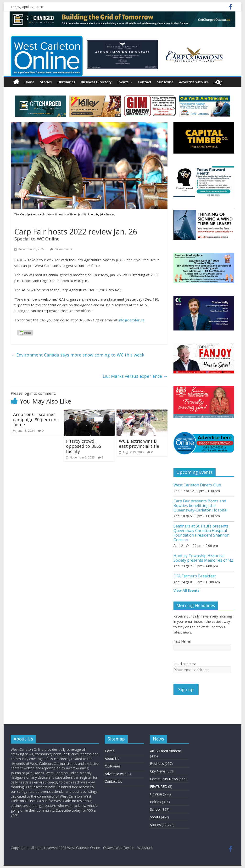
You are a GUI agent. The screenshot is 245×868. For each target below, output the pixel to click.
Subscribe (165, 82)
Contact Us (113, 781)
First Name (182, 641)
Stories (46, 82)
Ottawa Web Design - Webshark (128, 848)
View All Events (187, 590)
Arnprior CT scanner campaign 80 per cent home (36, 419)
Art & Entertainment (166, 751)
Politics (156, 802)
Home (29, 82)
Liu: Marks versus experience (135, 376)
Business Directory (96, 82)
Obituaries (66, 82)
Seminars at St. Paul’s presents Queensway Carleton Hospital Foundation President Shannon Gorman (201, 533)
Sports (155, 817)
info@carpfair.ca (131, 320)
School (155, 809)
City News (158, 771)
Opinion (156, 794)
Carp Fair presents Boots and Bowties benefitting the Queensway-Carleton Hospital (200, 506)
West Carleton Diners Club (197, 485)
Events (123, 82)
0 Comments (61, 249)
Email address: (185, 664)
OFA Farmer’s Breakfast (195, 576)
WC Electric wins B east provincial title (139, 444)
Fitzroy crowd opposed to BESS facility (84, 446)
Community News (164, 779)
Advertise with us (193, 82)
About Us (112, 759)
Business (157, 764)
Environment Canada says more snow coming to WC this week (78, 355)
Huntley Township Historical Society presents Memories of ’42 (203, 558)
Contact (145, 82)
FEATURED (159, 786)
